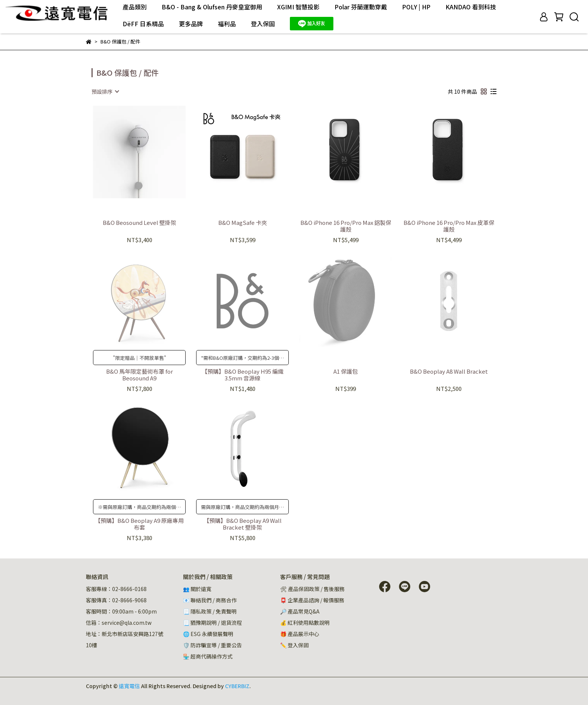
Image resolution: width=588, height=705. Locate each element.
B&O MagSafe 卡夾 (243, 223)
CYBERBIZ (237, 686)
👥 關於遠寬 (197, 589)
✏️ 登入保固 (294, 645)
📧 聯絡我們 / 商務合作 (210, 600)
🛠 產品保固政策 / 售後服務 (313, 589)
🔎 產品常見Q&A (300, 611)
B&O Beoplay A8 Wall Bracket (449, 372)
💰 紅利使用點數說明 (305, 623)
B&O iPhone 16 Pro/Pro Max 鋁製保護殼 (346, 226)
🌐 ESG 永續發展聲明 (208, 634)
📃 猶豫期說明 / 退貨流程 (212, 623)
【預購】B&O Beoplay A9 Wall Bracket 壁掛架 (243, 524)
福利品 (227, 24)
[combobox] (105, 91)
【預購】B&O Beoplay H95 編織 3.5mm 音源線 (243, 375)
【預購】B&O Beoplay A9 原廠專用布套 (139, 524)
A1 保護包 (346, 372)
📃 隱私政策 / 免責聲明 (210, 611)
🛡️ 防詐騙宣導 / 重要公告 (212, 645)
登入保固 (263, 24)
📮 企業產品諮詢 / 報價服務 (312, 600)
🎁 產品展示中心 (300, 634)
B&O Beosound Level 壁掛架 (139, 223)
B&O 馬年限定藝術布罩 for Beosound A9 (139, 375)
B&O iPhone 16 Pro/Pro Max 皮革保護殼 (449, 226)
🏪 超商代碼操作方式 (208, 656)
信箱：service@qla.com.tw (119, 623)
